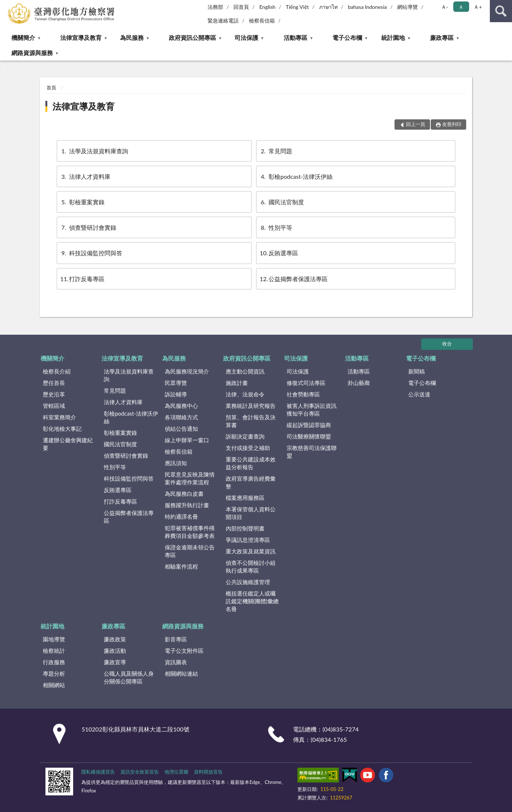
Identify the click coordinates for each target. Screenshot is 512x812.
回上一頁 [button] (416, 124)
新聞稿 (417, 371)
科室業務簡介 (59, 417)
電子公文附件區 (184, 651)
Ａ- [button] (445, 7)
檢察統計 (54, 651)
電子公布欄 (347, 37)
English (267, 7)
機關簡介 (23, 37)
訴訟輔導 (176, 394)
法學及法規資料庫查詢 (94, 151)
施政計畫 (237, 383)
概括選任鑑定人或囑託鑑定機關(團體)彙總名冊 (252, 601)
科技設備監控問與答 (91, 253)
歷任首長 (54, 383)
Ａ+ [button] (478, 7)
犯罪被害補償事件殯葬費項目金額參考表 (190, 532)
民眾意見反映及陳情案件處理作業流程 (190, 478)
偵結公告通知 (181, 429)
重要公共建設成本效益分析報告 (251, 463)
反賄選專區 (279, 253)
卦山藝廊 (359, 383)
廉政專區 (442, 37)
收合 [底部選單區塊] (447, 344)
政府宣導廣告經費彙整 (251, 482)
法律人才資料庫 (85, 176)
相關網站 (54, 685)
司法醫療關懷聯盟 (309, 436)
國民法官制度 (282, 202)
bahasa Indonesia (368, 7)
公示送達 (419, 394)
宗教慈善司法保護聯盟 (312, 452)
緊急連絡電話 (223, 21)
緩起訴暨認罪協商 (309, 425)
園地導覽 (54, 639)
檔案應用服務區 (245, 498)
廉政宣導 (115, 662)
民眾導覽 (176, 383)
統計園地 (393, 37)
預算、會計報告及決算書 (251, 421)
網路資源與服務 (32, 53)
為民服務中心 (181, 406)
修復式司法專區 (306, 383)
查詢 (501, 11)
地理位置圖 (176, 772)
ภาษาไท (328, 7)
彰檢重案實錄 (82, 202)
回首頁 (241, 7)
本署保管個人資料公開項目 (251, 513)
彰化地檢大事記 (62, 429)
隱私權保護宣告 (98, 772)
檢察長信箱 (262, 21)
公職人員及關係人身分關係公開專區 (129, 677)
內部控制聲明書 (245, 528)
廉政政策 (115, 639)
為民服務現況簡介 (187, 371)
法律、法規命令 (245, 394)
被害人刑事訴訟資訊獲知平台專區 (312, 410)
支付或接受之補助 (248, 448)
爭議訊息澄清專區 (248, 540)
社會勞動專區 (303, 394)
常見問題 (276, 151)
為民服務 (132, 37)
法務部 (215, 7)
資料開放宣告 (208, 772)
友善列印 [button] (452, 124)
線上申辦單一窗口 (187, 440)
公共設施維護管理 (248, 582)
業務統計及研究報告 (251, 406)
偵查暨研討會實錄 (88, 227)
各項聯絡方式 (181, 417)
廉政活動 (115, 651)
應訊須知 (176, 463)
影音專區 (176, 639)
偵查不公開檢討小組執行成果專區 (251, 567)
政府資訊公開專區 (192, 37)
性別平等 (276, 227)
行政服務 (54, 662)
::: (6, 6)
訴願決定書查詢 (245, 436)
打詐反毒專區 (82, 279)
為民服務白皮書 (184, 494)
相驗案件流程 (181, 566)
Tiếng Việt (297, 7)
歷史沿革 (54, 394)
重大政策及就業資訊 (251, 551)
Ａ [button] (461, 7)
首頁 (51, 88)
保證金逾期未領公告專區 (190, 551)
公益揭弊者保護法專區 (294, 279)
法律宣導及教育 (81, 37)
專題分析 (54, 673)
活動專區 (296, 37)
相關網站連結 (181, 673)
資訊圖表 (176, 662)
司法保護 (246, 37)
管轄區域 (54, 406)
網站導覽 (407, 7)
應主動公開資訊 (245, 371)
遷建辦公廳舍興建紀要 (68, 444)
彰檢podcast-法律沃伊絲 (296, 176)
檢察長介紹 (57, 371)
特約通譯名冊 (181, 516)
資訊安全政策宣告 (140, 772)
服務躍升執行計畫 (187, 505)
